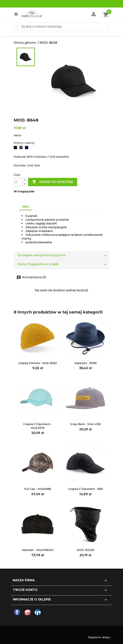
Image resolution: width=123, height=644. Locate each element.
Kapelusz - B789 (85, 363)
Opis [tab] (26, 206)
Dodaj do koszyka (53, 182)
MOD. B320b (85, 550)
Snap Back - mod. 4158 (85, 424)
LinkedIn (38, 612)
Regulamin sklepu (99, 637)
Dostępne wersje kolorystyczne (63, 255)
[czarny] (16, 148)
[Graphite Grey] (21, 148)
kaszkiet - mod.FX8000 (38, 550)
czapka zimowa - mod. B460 (38, 363)
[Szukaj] (61, 27)
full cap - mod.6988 (38, 489)
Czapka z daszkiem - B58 (85, 489)
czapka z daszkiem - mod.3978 (38, 426)
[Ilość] (18, 182)
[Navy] (27, 148)
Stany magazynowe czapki (63, 264)
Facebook (17, 612)
